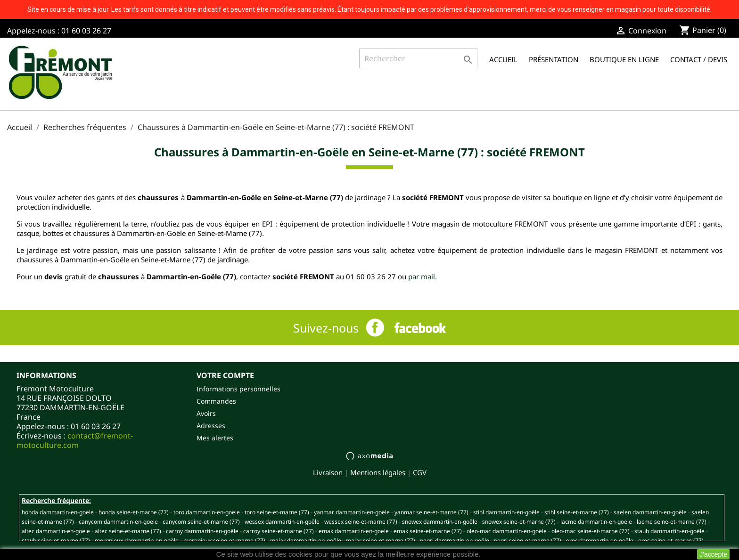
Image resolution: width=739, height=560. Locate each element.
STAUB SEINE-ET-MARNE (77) (56, 540)
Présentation (554, 59)
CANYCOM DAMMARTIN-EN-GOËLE (118, 522)
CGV (420, 472)
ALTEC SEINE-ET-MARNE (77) (128, 531)
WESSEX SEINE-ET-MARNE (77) (361, 522)
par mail (422, 276)
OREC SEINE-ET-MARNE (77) (671, 540)
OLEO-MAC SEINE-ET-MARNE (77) (591, 531)
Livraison (328, 472)
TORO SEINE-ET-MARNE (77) (277, 512)
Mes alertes (215, 438)
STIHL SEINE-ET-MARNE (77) (577, 512)
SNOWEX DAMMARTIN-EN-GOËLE (440, 522)
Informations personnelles (238, 389)
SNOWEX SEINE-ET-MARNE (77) (519, 522)
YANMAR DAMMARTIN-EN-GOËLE (352, 512)
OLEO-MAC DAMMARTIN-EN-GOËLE (507, 531)
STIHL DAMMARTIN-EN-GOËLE (506, 512)
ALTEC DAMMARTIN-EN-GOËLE (56, 531)
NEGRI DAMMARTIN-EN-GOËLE (455, 540)
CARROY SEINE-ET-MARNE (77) (279, 531)
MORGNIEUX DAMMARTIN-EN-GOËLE (137, 540)
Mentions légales (378, 472)
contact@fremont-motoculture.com (75, 440)
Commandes (216, 401)
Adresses (211, 426)
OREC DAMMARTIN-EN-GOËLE (600, 540)
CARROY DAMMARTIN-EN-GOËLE (202, 531)
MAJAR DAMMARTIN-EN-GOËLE (306, 540)
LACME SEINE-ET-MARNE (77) (672, 522)
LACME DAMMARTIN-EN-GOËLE (596, 522)
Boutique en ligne (624, 59)
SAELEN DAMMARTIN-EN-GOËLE (650, 512)
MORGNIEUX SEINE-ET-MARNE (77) (224, 540)
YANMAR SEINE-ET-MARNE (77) (431, 512)
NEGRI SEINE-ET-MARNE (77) (528, 540)
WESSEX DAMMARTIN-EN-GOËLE (282, 522)
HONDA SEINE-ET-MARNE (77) (134, 512)
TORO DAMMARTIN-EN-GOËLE (207, 512)
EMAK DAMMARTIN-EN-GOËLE (354, 531)
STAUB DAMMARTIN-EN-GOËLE (669, 531)
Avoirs (206, 413)
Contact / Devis (699, 59)
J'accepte (713, 554)
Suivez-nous (326, 328)
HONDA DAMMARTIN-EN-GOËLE (58, 512)
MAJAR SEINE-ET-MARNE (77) (381, 540)
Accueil (503, 59)
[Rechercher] (418, 58)
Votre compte (225, 375)
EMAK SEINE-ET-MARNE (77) (428, 531)
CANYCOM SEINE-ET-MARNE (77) (201, 522)
